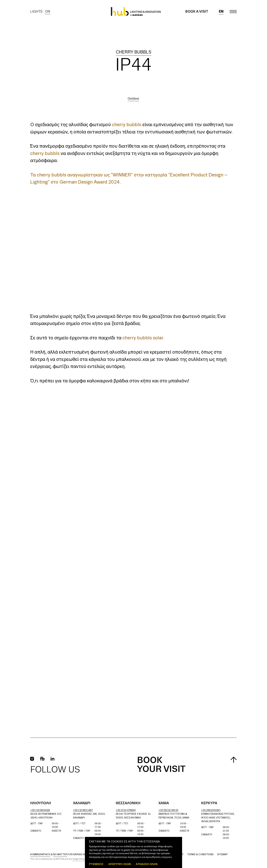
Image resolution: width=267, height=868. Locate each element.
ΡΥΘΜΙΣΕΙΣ (96, 864)
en (221, 12)
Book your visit (161, 765)
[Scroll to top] (234, 760)
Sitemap (222, 855)
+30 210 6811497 (83, 810)
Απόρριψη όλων (120, 864)
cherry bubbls (134, 52)
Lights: (40, 12)
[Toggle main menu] (233, 12)
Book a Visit (197, 12)
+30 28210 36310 (168, 810)
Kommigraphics (40, 855)
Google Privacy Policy (82, 859)
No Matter (60, 855)
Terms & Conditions (200, 855)
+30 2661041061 (211, 810)
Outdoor (133, 99)
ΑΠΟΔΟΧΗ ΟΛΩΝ (147, 864)
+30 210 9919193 (40, 810)
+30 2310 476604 (126, 810)
